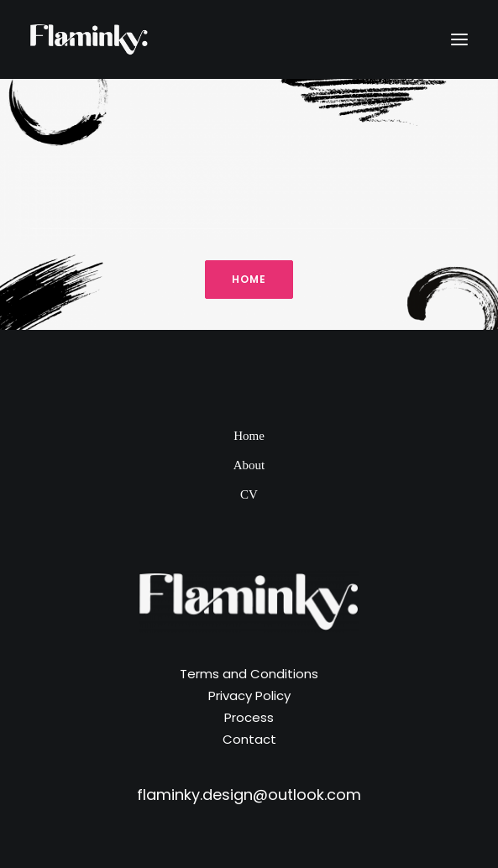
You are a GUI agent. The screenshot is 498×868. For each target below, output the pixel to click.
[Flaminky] (89, 39)
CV (249, 494)
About (249, 465)
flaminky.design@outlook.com (249, 795)
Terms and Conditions (249, 674)
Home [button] (249, 279)
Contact (249, 739)
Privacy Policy (249, 695)
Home (249, 436)
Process (249, 717)
